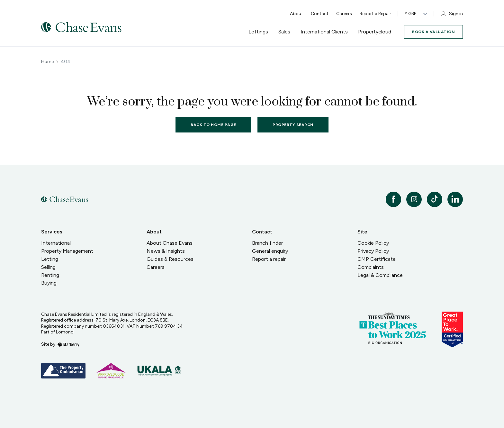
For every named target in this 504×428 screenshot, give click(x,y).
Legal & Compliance (380, 275)
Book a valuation (433, 32)
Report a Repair (375, 14)
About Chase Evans (170, 243)
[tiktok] (435, 199)
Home (47, 62)
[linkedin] (455, 199)
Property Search (293, 125)
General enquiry (270, 251)
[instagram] (414, 199)
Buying (49, 283)
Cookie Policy (373, 243)
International (56, 243)
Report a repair (269, 259)
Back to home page (213, 125)
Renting (50, 275)
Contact (320, 14)
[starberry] (68, 344)
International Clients (324, 32)
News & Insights (166, 251)
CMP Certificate (377, 259)
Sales (284, 32)
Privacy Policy (373, 251)
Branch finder (267, 243)
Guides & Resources (170, 259)
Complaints (371, 267)
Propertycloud (375, 32)
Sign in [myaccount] (451, 14)
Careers (344, 14)
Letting (50, 259)
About (297, 14)
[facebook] (393, 199)
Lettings (258, 32)
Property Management (67, 251)
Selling (48, 267)
